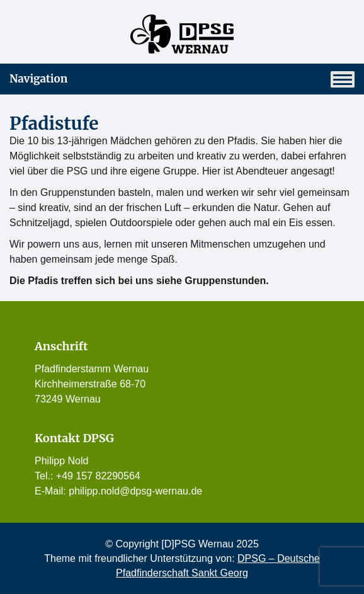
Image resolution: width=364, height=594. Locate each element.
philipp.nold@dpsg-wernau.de (135, 491)
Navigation (182, 79)
